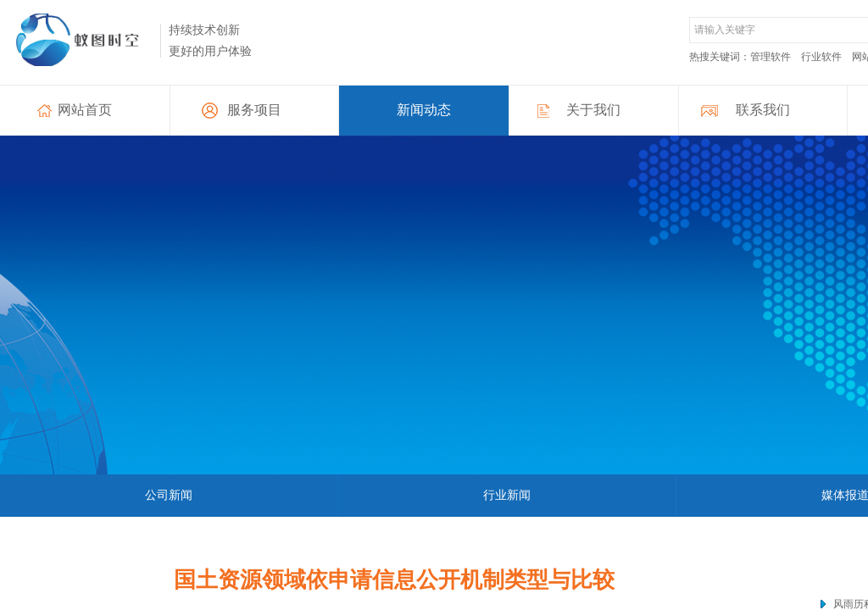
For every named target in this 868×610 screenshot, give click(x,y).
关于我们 (593, 110)
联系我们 (763, 110)
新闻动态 (424, 110)
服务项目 (254, 110)
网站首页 (85, 110)
